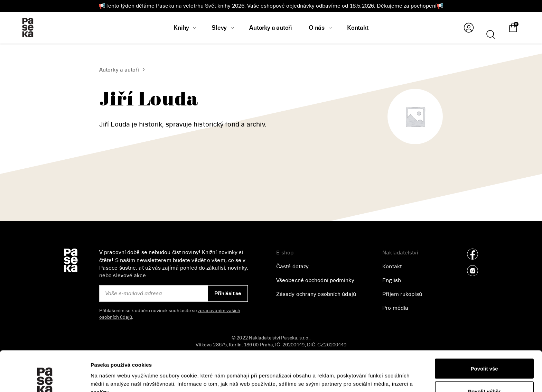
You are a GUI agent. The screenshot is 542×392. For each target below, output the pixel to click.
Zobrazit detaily (367, 374)
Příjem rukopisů (402, 294)
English (392, 280)
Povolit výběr (484, 351)
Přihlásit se (228, 293)
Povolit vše (484, 328)
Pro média (395, 308)
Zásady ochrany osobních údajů (316, 294)
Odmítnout (484, 374)
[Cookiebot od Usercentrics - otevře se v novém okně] (45, 379)
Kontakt (392, 267)
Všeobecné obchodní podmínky (315, 280)
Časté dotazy (292, 267)
